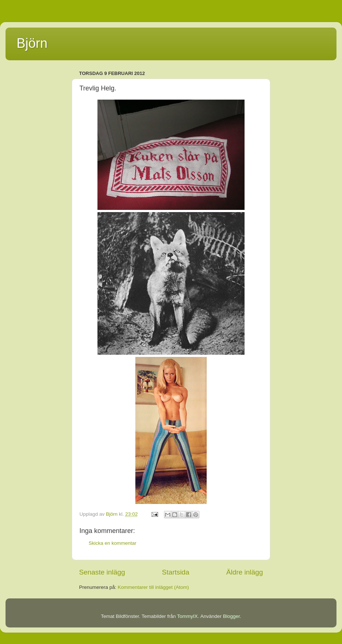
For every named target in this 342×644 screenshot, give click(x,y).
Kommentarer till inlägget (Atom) (153, 587)
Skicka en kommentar (113, 543)
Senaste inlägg (102, 572)
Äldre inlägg (245, 572)
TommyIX (188, 616)
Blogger (231, 616)
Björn (32, 43)
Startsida (176, 572)
